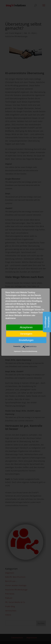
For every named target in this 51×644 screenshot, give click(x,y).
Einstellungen (26, 340)
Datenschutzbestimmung (29, 351)
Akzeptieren (26, 327)
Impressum (17, 351)
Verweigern (26, 334)
